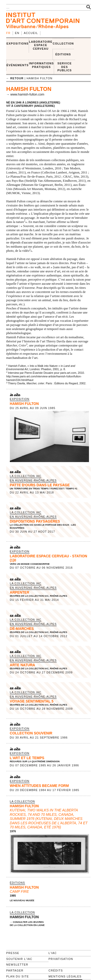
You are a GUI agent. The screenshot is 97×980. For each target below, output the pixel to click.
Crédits (56, 970)
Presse (13, 953)
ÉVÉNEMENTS (18, 65)
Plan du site (18, 976)
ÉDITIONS (63, 54)
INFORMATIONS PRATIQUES (41, 65)
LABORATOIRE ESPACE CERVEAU (41, 45)
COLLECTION (63, 44)
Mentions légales (65, 976)
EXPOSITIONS (18, 44)
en (17, 33)
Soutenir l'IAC (19, 959)
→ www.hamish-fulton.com (25, 94)
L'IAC (53, 953)
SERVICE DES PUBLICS (65, 67)
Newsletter (17, 965)
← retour (15, 78)
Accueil (31, 33)
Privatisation (61, 959)
